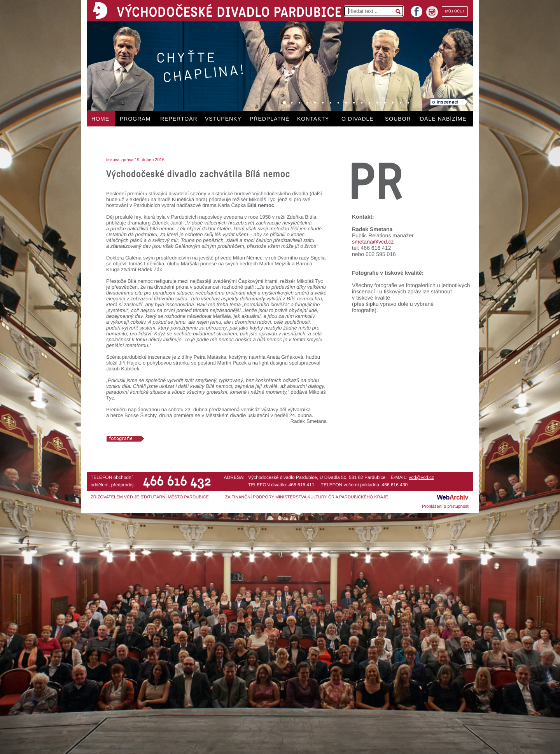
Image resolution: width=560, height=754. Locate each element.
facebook (416, 9)
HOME (100, 119)
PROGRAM (135, 119)
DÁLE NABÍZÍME (443, 119)
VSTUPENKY (223, 119)
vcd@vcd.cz (421, 477)
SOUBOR (398, 119)
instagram (432, 12)
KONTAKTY (313, 119)
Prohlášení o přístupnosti (446, 507)
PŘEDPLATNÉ (269, 119)
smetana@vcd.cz (373, 242)
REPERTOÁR (179, 119)
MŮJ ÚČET (455, 11)
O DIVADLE (358, 119)
